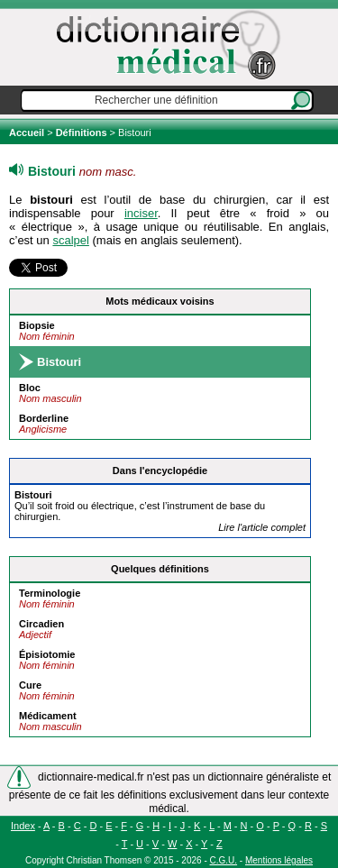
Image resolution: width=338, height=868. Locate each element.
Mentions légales (279, 860)
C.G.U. (224, 860)
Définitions (82, 132)
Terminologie (50, 593)
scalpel (70, 240)
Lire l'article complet (262, 527)
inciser (141, 213)
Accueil (28, 132)
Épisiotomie (47, 654)
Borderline (44, 418)
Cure (30, 685)
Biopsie (37, 325)
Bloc (30, 388)
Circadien (41, 624)
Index (23, 826)
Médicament (48, 716)
